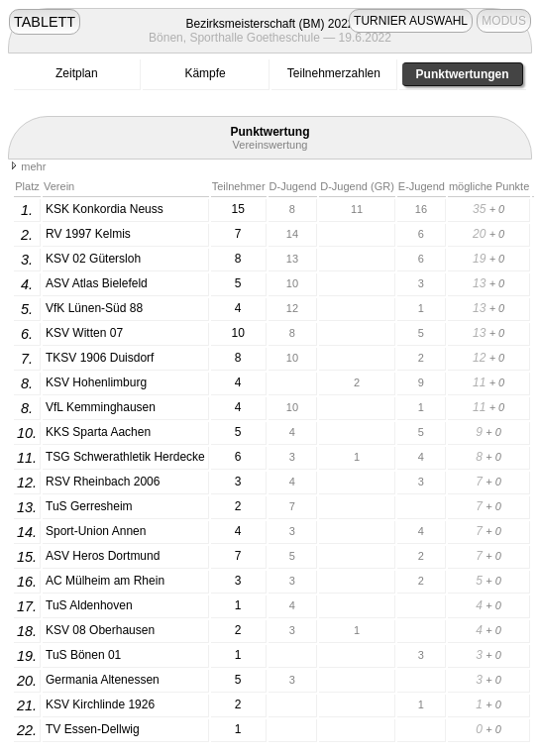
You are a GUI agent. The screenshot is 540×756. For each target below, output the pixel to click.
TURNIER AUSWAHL (411, 21)
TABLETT (45, 22)
